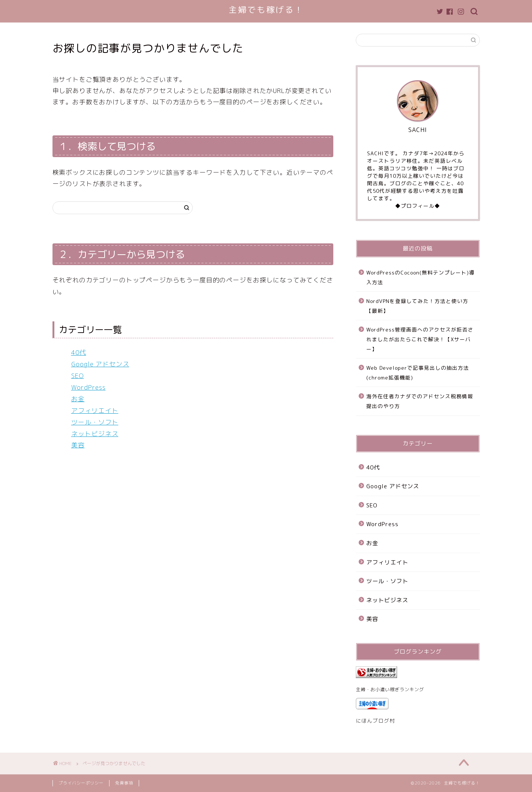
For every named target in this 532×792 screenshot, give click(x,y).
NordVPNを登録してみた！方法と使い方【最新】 (417, 306)
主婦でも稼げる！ (266, 10)
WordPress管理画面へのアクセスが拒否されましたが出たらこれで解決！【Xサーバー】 (420, 339)
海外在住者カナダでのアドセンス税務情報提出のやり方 (420, 401)
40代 (79, 352)
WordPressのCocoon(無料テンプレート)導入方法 (420, 277)
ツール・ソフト (95, 422)
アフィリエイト (95, 410)
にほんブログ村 (375, 721)
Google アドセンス (100, 364)
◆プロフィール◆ (418, 206)
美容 (78, 445)
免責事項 (124, 783)
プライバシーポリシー (81, 783)
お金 (78, 399)
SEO (78, 376)
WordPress (88, 387)
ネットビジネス (95, 434)
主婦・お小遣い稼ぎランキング (390, 689)
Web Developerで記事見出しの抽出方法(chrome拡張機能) (418, 373)
